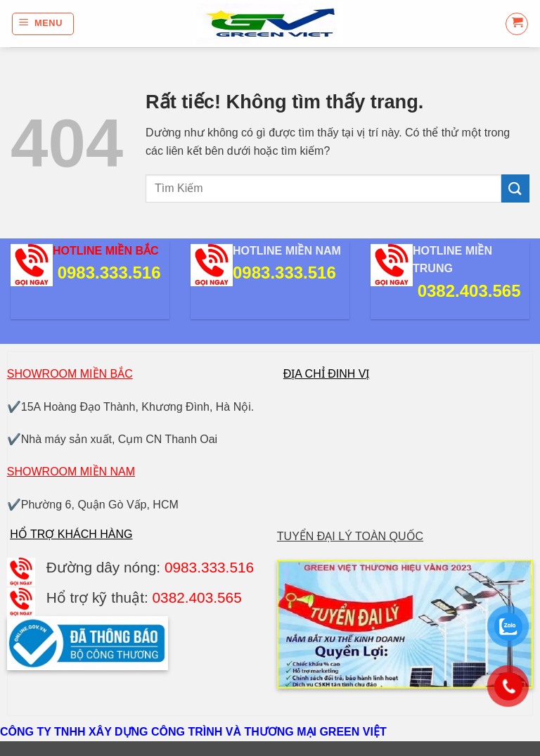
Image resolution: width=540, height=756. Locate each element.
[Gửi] (515, 188)
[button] (43, 24)
